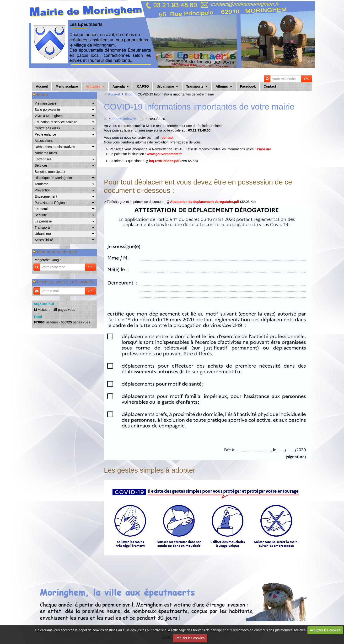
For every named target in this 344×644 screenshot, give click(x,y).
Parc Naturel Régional (51, 203)
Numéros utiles (46, 153)
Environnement (46, 196)
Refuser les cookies (190, 638)
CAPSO (143, 86)
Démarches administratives (55, 147)
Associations (44, 141)
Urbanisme (165, 86)
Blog (129, 94)
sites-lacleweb (125, 119)
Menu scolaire (67, 86)
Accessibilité (44, 240)
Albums (222, 86)
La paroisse (43, 221)
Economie (42, 209)
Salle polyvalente (47, 110)
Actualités (93, 86)
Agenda (119, 86)
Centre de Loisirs (47, 128)
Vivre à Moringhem (49, 116)
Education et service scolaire (56, 122)
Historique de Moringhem (53, 178)
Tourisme (41, 184)
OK (306, 79)
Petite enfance (45, 134)
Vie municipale (46, 103)
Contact (270, 86)
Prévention (43, 190)
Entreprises (43, 159)
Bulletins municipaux (50, 172)
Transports (195, 86)
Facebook (248, 86)
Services (41, 165)
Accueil (42, 86)
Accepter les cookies (325, 630)
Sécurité (41, 215)
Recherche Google (47, 260)
